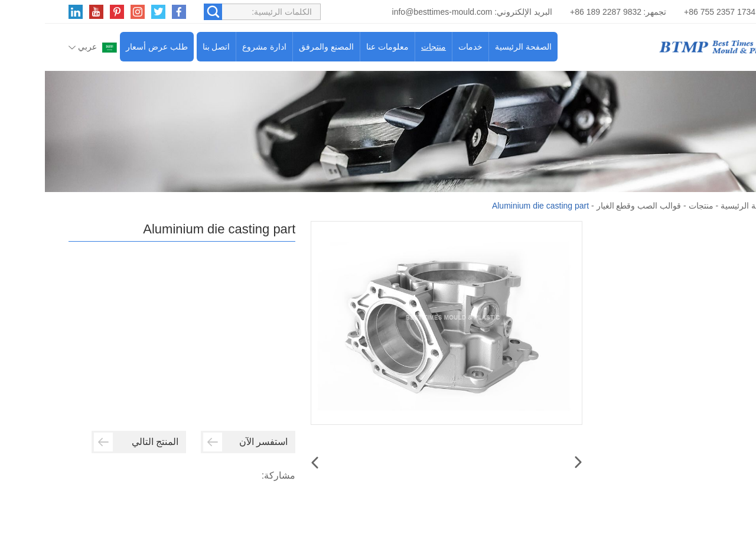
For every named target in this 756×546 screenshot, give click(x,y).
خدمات (426, 47)
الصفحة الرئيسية (478, 47)
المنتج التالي (91, 442)
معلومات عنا (343, 47)
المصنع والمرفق (281, 47)
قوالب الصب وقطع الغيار (594, 206)
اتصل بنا (172, 47)
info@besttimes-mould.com (397, 12)
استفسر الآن (201, 442)
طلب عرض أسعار (112, 47)
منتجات (389, 47)
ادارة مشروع (219, 47)
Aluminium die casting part (496, 206)
